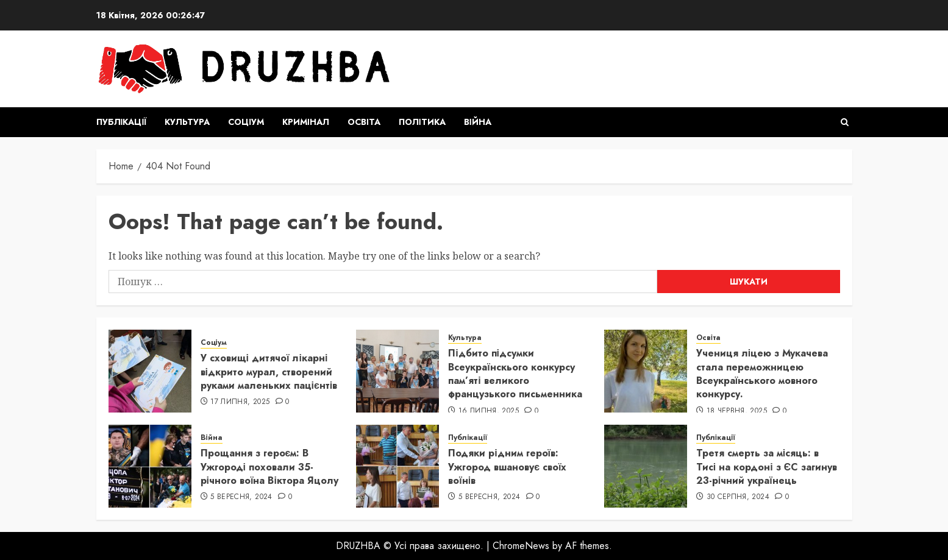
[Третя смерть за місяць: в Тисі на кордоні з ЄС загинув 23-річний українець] (646, 466)
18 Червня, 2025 (737, 411)
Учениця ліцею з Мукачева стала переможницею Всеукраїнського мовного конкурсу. (762, 374)
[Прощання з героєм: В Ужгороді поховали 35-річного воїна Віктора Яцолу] (150, 466)
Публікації (122, 122)
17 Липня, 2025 (240, 402)
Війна (478, 122)
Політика (422, 122)
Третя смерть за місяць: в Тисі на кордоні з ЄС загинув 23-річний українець (767, 467)
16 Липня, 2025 (489, 411)
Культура (187, 122)
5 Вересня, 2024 (241, 497)
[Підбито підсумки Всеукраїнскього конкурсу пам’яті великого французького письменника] (397, 371)
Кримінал (306, 122)
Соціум (246, 122)
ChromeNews (521, 546)
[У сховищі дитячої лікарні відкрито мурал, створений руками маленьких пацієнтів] (150, 371)
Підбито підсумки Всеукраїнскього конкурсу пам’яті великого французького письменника (515, 374)
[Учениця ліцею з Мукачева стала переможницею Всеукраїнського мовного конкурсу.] (646, 371)
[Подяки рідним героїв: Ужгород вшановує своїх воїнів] (397, 466)
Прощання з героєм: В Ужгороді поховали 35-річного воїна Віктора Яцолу (269, 467)
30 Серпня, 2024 (738, 497)
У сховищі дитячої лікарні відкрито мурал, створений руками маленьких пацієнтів (269, 372)
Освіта (364, 122)
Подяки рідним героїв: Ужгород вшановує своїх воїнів (507, 467)
